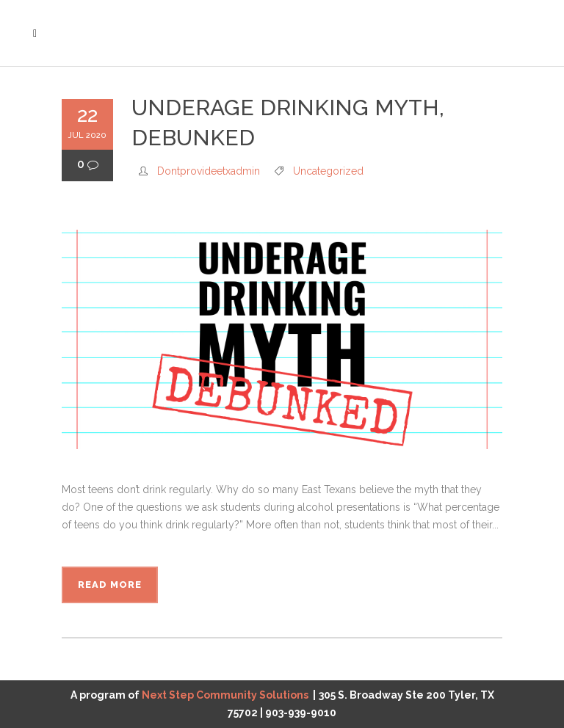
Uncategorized (328, 171)
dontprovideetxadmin (209, 171)
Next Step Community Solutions (225, 695)
